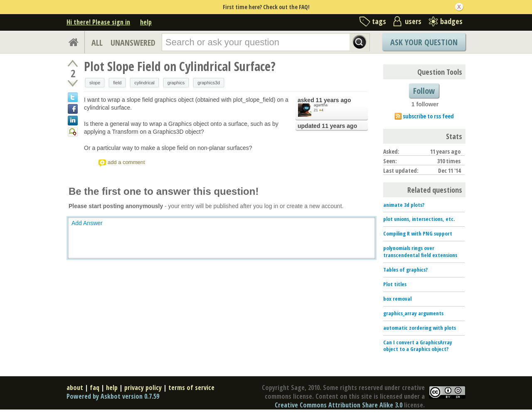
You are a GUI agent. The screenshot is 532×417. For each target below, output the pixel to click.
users (413, 21)
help (146, 22)
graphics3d (209, 83)
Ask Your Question (424, 42)
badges (451, 21)
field (117, 83)
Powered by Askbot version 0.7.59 (113, 396)
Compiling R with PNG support (418, 233)
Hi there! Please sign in (98, 22)
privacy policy (143, 388)
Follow (424, 91)
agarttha (321, 105)
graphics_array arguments (413, 313)
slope (95, 83)
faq (95, 388)
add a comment (126, 162)
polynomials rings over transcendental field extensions (420, 251)
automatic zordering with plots (420, 328)
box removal (397, 299)
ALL (97, 43)
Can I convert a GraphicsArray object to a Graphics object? (418, 346)
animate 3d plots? (404, 205)
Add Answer (87, 223)
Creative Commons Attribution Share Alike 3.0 (339, 405)
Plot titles (395, 284)
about (75, 388)
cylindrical (144, 83)
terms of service (191, 388)
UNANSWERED (133, 43)
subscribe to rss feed (428, 116)
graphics (176, 83)
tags (379, 21)
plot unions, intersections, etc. (419, 219)
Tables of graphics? (405, 270)
